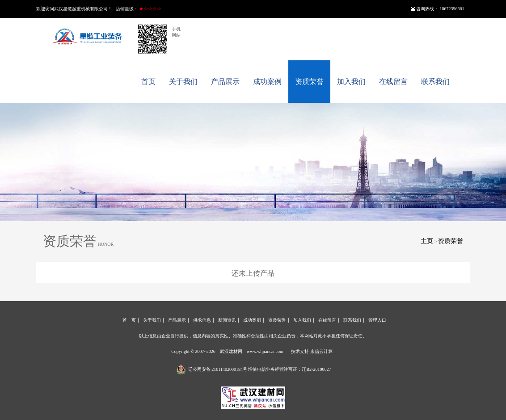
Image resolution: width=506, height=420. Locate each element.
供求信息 (202, 320)
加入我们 (351, 82)
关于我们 (183, 82)
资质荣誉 (309, 82)
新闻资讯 (227, 320)
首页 (148, 82)
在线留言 (393, 82)
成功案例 (267, 82)
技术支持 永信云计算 (312, 351)
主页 (427, 241)
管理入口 (377, 320)
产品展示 (225, 82)
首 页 (129, 320)
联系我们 (435, 82)
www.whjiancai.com (265, 351)
